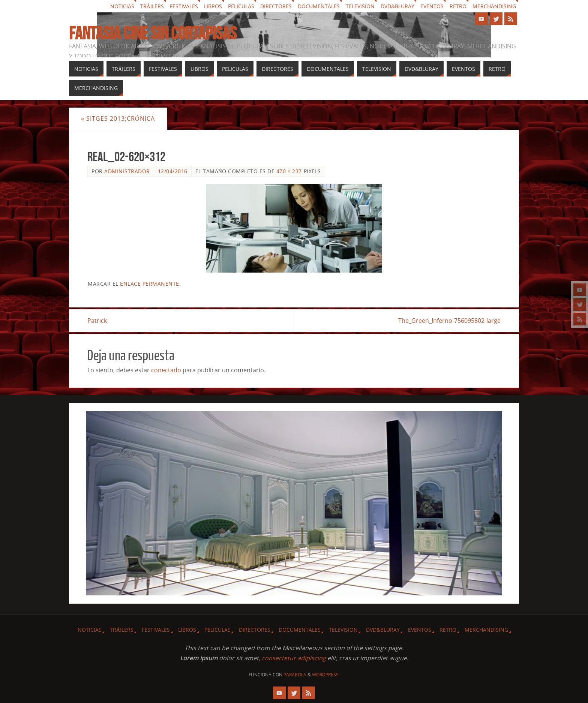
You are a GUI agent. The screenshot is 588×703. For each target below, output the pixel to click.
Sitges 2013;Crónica (118, 118)
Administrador (127, 171)
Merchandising (494, 6)
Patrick (97, 321)
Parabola (295, 675)
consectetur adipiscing (294, 658)
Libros (213, 6)
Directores (276, 6)
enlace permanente (150, 284)
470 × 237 (289, 171)
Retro (458, 6)
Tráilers (152, 6)
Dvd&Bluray (397, 6)
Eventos (432, 6)
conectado (166, 370)
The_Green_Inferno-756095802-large (449, 321)
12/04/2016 (173, 171)
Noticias (122, 6)
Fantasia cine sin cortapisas (153, 33)
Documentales (319, 6)
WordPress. (326, 675)
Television (360, 6)
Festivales (184, 6)
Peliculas (241, 6)
